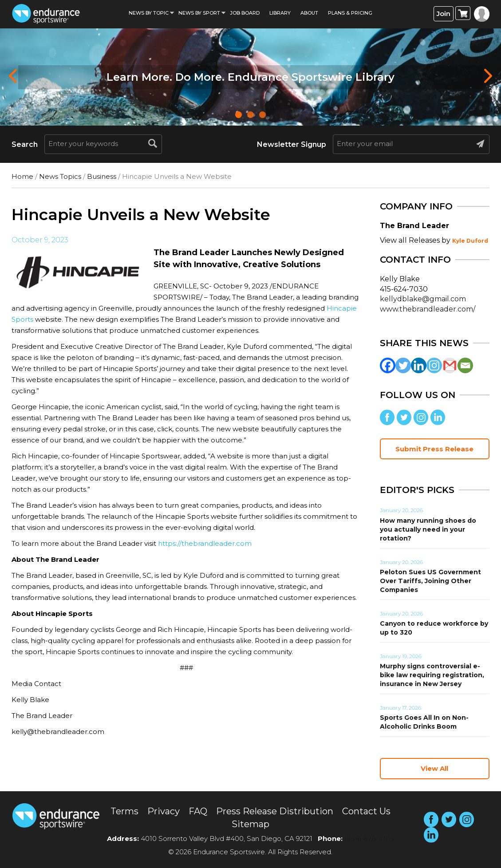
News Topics (60, 176)
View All (434, 768)
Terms (124, 811)
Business (102, 176)
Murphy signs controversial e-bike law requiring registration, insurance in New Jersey (432, 675)
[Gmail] (450, 365)
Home (22, 176)
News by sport (199, 13)
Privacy (164, 811)
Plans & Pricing (350, 13)
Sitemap (250, 824)
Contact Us (366, 811)
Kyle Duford (470, 241)
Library (280, 13)
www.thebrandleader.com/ (428, 309)
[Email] (465, 365)
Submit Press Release (434, 449)
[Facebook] (388, 365)
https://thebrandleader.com (205, 543)
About (309, 13)
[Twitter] (403, 365)
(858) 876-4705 (369, 838)
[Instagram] (434, 365)
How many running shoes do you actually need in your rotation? (428, 529)
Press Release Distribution (275, 811)
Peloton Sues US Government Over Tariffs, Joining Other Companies (430, 581)
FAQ (198, 811)
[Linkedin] (419, 365)
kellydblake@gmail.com (423, 299)
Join (444, 14)
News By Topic (149, 13)
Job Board (245, 13)
